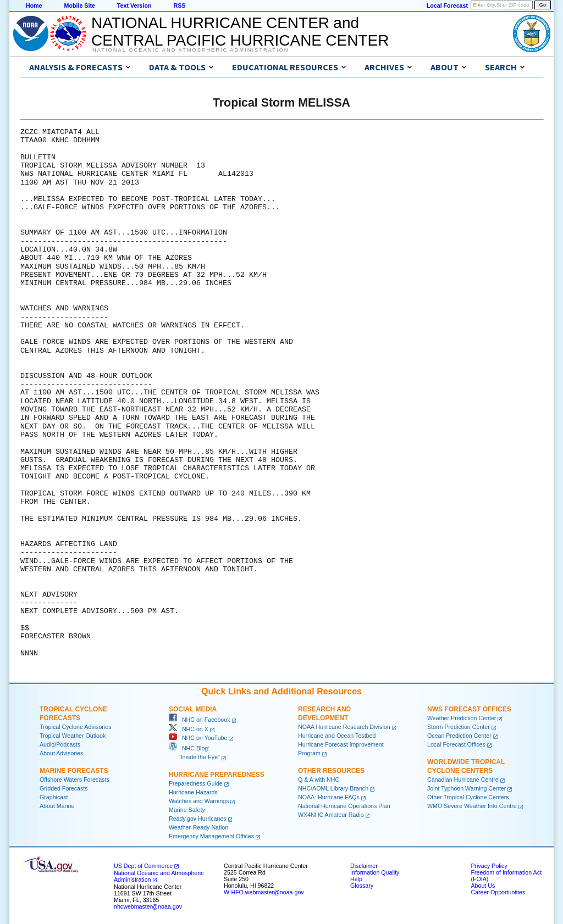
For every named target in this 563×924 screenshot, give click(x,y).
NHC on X (189, 729)
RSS (179, 5)
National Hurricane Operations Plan (344, 806)
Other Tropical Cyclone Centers (468, 797)
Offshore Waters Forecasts (74, 780)
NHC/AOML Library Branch (333, 788)
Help (356, 879)
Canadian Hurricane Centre (463, 780)
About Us (483, 886)
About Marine (57, 806)
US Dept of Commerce (143, 866)
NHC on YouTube (198, 738)
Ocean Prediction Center (459, 736)
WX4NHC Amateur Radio (331, 815)
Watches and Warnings (199, 801)
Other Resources (331, 771)
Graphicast (54, 797)
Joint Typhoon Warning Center (467, 788)
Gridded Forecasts (64, 788)
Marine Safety (187, 810)
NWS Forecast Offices (469, 709)
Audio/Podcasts (60, 744)
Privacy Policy (489, 866)
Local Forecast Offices (456, 744)
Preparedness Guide (196, 783)
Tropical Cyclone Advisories (76, 727)
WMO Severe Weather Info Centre (472, 806)
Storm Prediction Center (459, 727)
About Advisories (61, 753)
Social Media (193, 709)
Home (34, 5)
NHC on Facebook (200, 720)
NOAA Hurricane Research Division (344, 727)
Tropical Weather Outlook (73, 736)
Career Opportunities (498, 892)
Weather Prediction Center (462, 718)
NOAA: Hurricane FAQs (329, 797)
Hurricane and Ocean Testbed (337, 736)
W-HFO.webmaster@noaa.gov (264, 892)
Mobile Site (80, 5)
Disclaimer (364, 866)
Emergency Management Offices (211, 836)
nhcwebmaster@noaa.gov (148, 906)
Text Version (134, 5)
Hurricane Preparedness (217, 775)
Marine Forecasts (74, 771)
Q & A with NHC (319, 780)
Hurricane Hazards (193, 792)
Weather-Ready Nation (198, 827)
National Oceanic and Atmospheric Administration (191, 50)
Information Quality (375, 872)
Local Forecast (447, 5)
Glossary (362, 886)
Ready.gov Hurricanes (198, 819)
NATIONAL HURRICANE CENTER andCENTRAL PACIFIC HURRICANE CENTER (240, 32)
